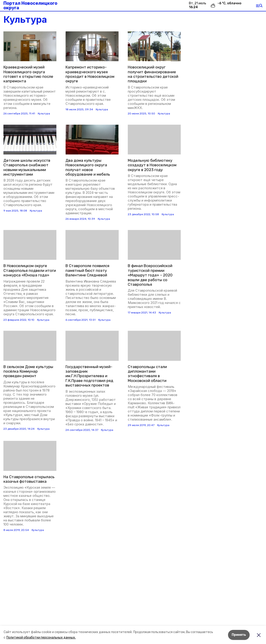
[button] (30, 46)
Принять (239, 635)
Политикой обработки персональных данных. (41, 638)
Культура (44, 114)
